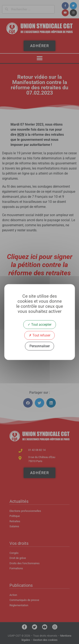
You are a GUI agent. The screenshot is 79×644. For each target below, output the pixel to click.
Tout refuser (40, 335)
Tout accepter (39, 325)
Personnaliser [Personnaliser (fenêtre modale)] (40, 346)
